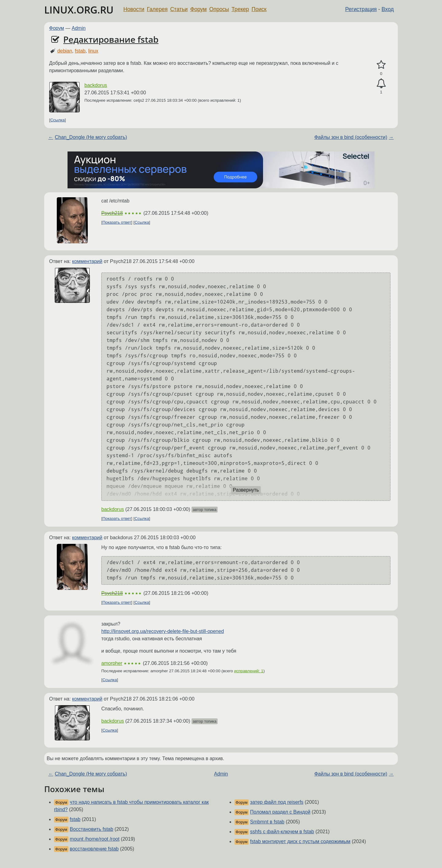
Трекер (240, 9)
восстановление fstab (94, 849)
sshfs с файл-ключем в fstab (282, 832)
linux (93, 51)
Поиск (259, 9)
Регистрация (361, 9)
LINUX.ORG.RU (79, 10)
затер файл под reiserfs (277, 802)
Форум (198, 9)
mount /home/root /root (95, 839)
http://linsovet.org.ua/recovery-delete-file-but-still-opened (163, 631)
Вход (388, 9)
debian (65, 51)
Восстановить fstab (91, 829)
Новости (134, 9)
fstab (80, 51)
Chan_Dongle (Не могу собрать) (91, 137)
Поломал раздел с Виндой (280, 812)
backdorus (96, 85)
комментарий (87, 261)
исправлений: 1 (249, 671)
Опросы (219, 9)
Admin (79, 28)
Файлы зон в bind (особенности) (351, 137)
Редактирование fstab (111, 39)
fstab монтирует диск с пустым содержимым (300, 841)
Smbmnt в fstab (267, 822)
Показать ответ (117, 222)
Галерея (157, 9)
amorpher (112, 663)
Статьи (179, 9)
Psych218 (112, 213)
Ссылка (58, 120)
